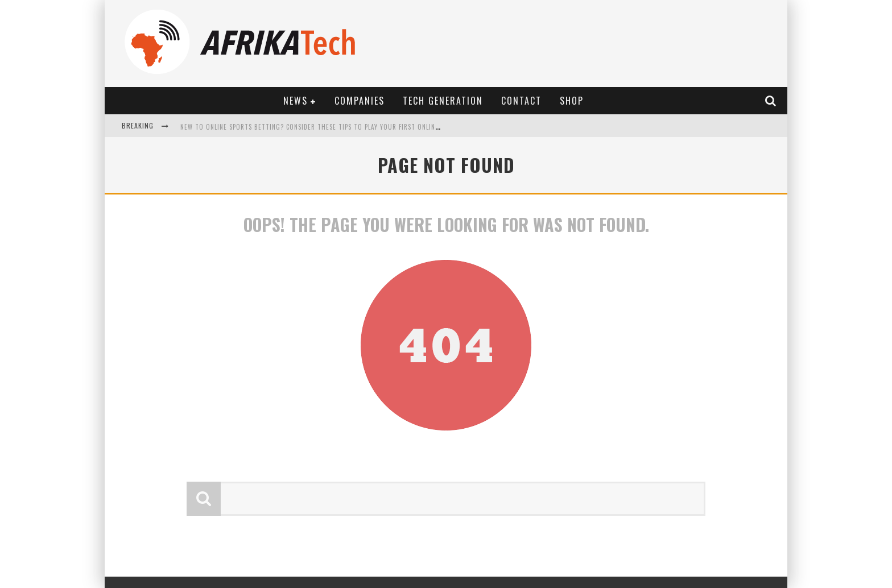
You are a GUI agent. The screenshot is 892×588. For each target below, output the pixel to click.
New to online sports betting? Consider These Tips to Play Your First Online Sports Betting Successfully (358, 127)
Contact (521, 101)
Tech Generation (443, 101)
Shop (572, 101)
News (296, 101)
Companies (360, 101)
